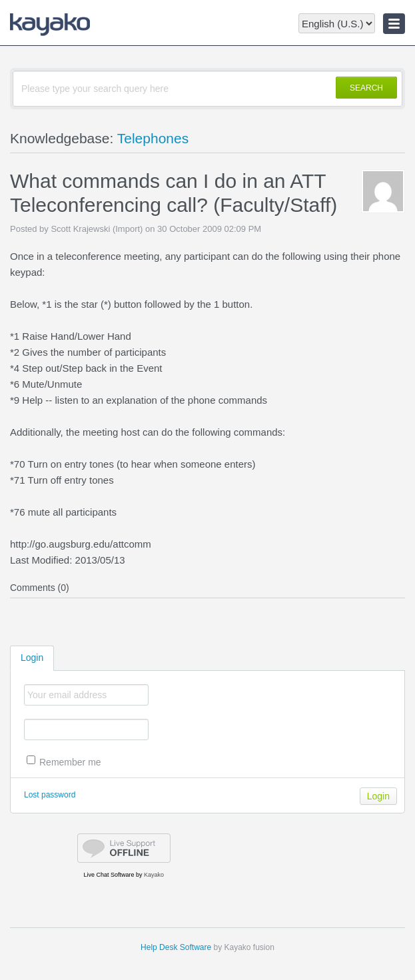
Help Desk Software (176, 947)
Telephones (153, 138)
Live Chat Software (109, 875)
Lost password (50, 795)
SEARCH (366, 88)
